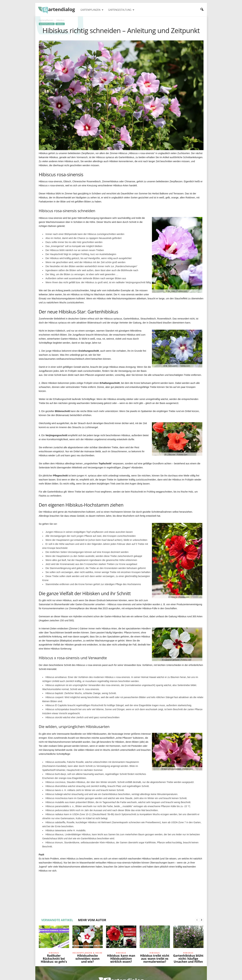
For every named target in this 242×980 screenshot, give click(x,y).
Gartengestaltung (121, 10)
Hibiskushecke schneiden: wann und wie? (87, 959)
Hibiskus (60, 24)
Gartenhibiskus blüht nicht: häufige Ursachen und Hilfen (188, 959)
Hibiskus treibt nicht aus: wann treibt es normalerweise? (155, 959)
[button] (202, 10)
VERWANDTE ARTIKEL (57, 920)
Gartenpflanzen (92, 10)
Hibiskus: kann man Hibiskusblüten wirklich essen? (121, 959)
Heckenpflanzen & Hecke (88, 953)
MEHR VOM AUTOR (92, 920)
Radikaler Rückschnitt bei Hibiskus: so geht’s (54, 959)
